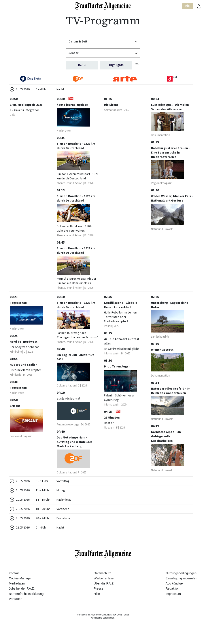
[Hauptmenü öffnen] (7, 6)
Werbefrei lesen (105, 587)
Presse (99, 598)
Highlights (116, 65)
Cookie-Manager (20, 587)
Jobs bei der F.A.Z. (22, 598)
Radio (82, 65)
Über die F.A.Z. (104, 592)
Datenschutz (102, 582)
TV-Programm (103, 20)
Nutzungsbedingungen (181, 582)
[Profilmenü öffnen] (199, 6)
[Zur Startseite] (103, 6)
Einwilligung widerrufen (181, 587)
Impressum (173, 603)
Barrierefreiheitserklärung (26, 603)
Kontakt (14, 582)
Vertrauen (16, 608)
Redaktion (173, 598)
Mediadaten (17, 592)
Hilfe (97, 603)
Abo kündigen (175, 592)
